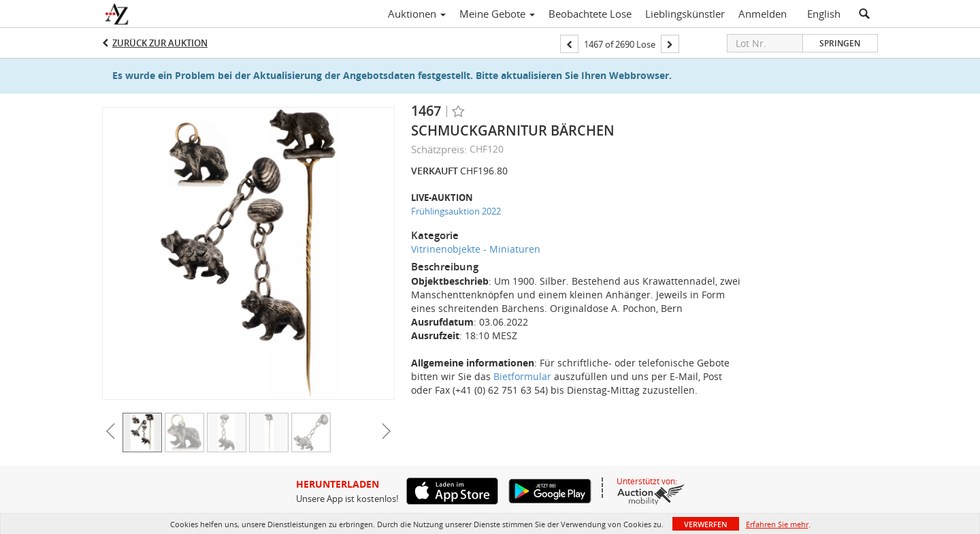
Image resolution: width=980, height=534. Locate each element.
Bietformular (522, 376)
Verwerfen (706, 524)
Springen (840, 43)
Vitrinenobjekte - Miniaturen (476, 249)
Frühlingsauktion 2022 (456, 211)
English (824, 14)
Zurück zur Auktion (160, 43)
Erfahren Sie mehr (777, 524)
